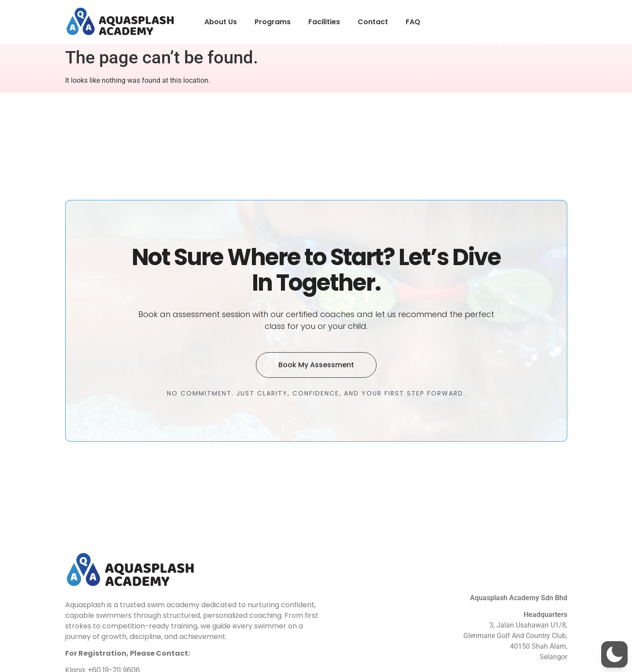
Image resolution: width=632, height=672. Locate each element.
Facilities (324, 22)
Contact (373, 22)
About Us (221, 22)
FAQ (413, 22)
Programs (273, 22)
